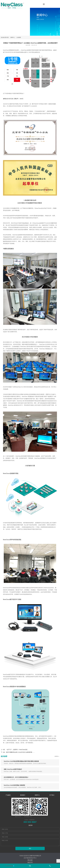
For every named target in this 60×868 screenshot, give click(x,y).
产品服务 (8, 795)
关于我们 (52, 795)
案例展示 (23, 795)
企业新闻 (19, 37)
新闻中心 (13, 37)
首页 (8, 37)
